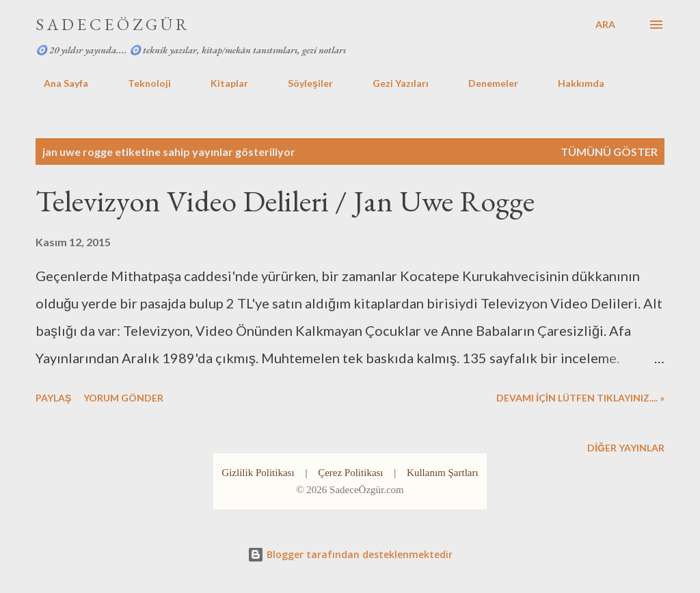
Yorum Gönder (123, 398)
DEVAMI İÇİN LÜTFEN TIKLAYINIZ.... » (580, 398)
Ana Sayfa (58, 83)
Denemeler (485, 83)
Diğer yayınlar (626, 448)
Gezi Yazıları (392, 83)
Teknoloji (141, 83)
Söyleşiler (302, 83)
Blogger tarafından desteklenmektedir (350, 554)
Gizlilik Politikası (258, 473)
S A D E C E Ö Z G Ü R (111, 24)
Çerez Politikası (350, 473)
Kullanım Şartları (443, 473)
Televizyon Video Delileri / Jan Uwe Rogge (285, 201)
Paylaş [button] (53, 398)
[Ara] (605, 25)
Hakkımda (573, 83)
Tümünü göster (609, 151)
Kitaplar (221, 83)
